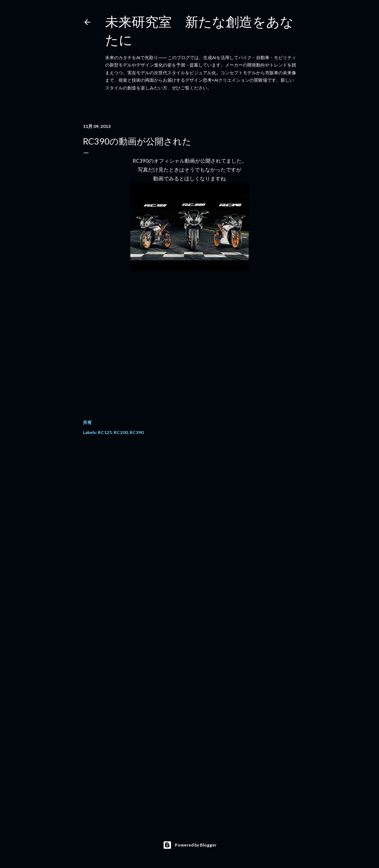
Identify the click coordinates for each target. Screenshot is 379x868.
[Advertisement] (189, 508)
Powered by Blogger (190, 845)
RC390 (137, 432)
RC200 (121, 432)
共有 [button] (87, 422)
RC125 (105, 432)
